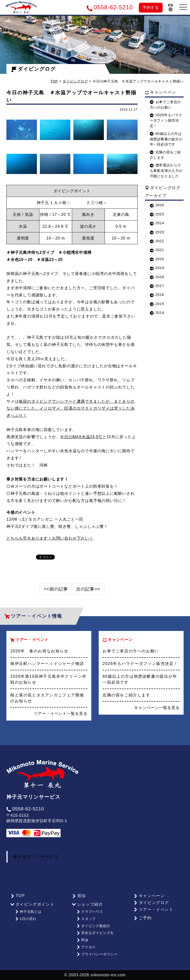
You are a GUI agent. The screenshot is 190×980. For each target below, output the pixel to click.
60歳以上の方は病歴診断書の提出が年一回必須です (166, 139)
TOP (54, 81)
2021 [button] (157, 250)
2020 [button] (157, 259)
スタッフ (86, 920)
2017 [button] (157, 286)
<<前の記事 (56, 591)
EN (171, 7)
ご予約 (142, 920)
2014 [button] (157, 313)
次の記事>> (88, 591)
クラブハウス (90, 913)
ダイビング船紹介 (93, 927)
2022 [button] (157, 241)
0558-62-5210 (25, 811)
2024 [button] (157, 223)
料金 (82, 941)
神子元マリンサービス (36, 859)
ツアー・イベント (153, 911)
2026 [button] (157, 205)
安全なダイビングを (95, 934)
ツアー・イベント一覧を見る (61, 715)
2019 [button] (157, 268)
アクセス (86, 948)
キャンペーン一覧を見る (157, 710)
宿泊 (79, 897)
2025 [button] (157, 214)
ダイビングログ (33, 69)
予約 (151, 8)
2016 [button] (157, 295)
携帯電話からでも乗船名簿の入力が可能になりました (166, 171)
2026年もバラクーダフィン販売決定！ (166, 120)
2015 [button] (157, 304)
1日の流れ (26, 920)
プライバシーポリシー (97, 954)
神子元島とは (28, 913)
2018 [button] (157, 277)
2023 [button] (157, 232)
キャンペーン (149, 897)
